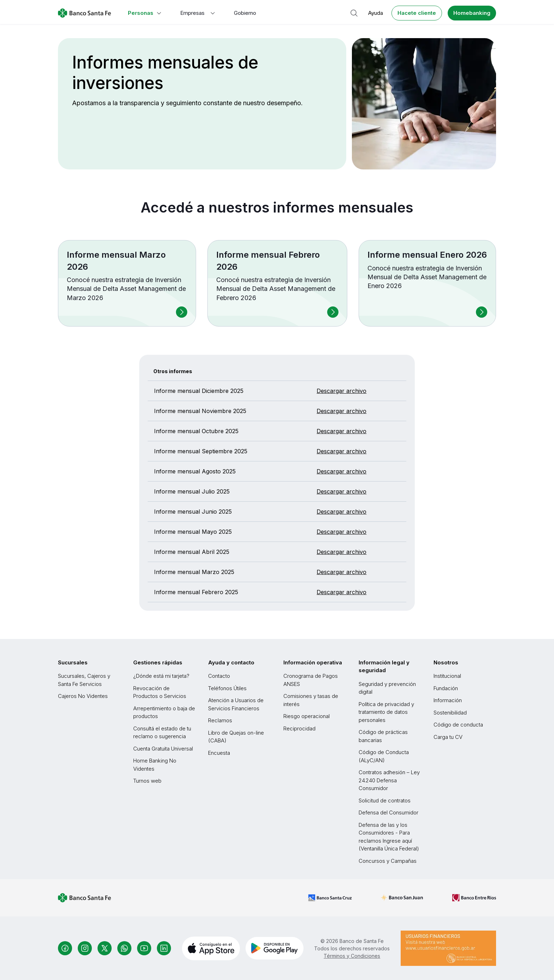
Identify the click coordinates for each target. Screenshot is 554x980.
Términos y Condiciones (352, 956)
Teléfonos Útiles (227, 688)
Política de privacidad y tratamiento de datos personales (386, 712)
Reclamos (220, 720)
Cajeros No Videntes (83, 696)
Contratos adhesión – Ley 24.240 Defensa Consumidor (389, 780)
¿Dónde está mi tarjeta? (161, 676)
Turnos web (147, 781)
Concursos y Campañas (388, 861)
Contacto (219, 676)
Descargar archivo (341, 391)
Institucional (447, 676)
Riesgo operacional (307, 716)
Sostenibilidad (450, 713)
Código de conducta (458, 725)
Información (448, 700)
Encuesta (219, 753)
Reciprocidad (299, 728)
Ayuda (376, 13)
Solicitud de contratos (385, 800)
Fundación (446, 688)
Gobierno (245, 13)
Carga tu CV (448, 737)
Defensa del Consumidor (388, 812)
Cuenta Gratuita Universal (163, 749)
